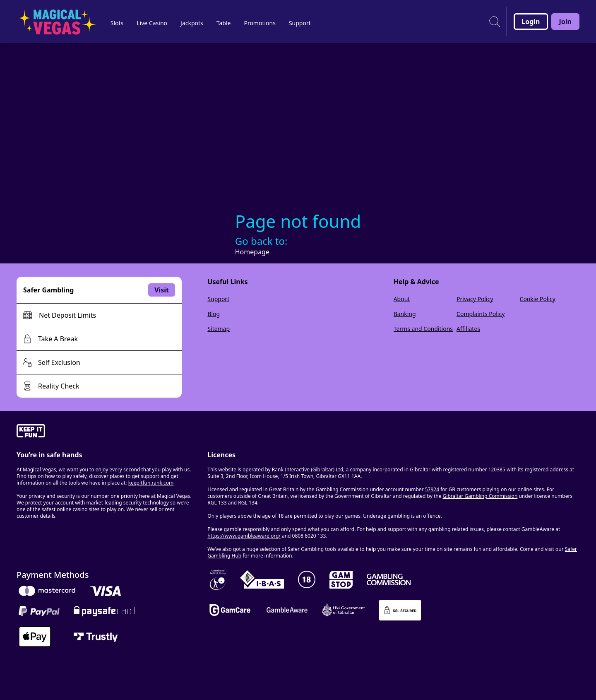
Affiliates (468, 329)
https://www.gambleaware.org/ (244, 536)
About (402, 299)
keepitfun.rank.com (151, 483)
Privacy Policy (475, 299)
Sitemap (219, 329)
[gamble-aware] (107, 432)
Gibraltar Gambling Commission (480, 496)
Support (218, 299)
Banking (405, 314)
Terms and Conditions (423, 329)
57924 (432, 489)
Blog (214, 314)
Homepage (252, 252)
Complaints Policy (481, 314)
